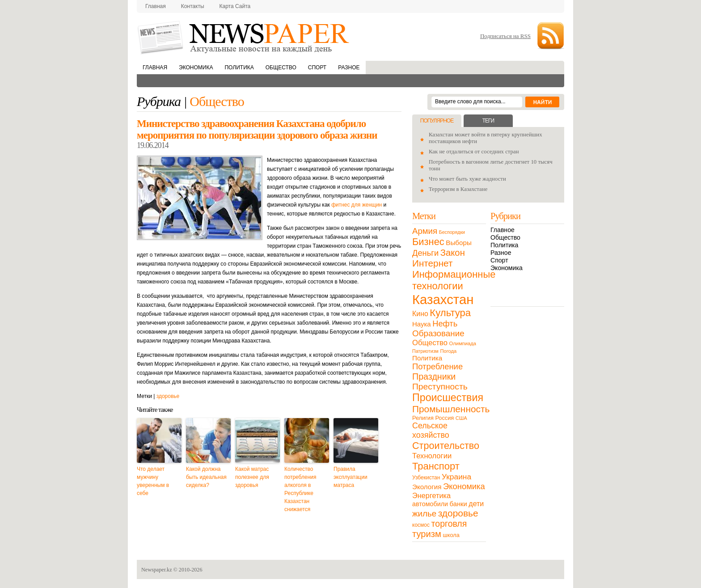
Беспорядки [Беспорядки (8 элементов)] (452, 232)
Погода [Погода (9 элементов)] (448, 351)
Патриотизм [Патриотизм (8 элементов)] (425, 351)
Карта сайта (235, 6)
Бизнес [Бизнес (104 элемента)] (428, 242)
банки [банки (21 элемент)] (458, 504)
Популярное (437, 121)
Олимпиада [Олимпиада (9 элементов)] (463, 343)
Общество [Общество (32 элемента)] (430, 343)
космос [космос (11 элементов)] (421, 525)
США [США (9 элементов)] (461, 418)
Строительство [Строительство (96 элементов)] (446, 446)
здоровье (168, 396)
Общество (281, 68)
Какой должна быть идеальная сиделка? (206, 477)
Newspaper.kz (157, 570)
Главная (156, 6)
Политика (239, 68)
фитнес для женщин (357, 205)
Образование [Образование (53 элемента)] (438, 333)
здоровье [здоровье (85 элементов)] (458, 513)
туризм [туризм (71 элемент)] (427, 534)
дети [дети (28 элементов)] (476, 504)
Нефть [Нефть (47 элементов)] (445, 324)
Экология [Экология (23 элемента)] (427, 487)
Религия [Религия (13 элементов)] (423, 418)
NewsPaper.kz (244, 37)
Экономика (196, 68)
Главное (503, 230)
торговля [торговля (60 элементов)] (449, 524)
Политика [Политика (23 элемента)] (427, 358)
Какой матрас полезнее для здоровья (252, 477)
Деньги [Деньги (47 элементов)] (425, 253)
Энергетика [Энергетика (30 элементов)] (431, 495)
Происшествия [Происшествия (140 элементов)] (448, 398)
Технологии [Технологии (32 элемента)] (432, 456)
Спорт (317, 68)
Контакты (193, 6)
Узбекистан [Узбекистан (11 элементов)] (426, 478)
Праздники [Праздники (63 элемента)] (434, 376)
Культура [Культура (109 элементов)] (450, 313)
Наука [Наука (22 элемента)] (422, 324)
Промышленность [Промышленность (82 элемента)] (451, 409)
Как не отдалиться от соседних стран (474, 152)
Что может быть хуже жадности (467, 179)
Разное (349, 68)
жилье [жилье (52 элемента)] (424, 514)
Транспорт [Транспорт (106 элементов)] (436, 466)
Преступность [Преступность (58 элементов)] (440, 387)
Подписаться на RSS (505, 36)
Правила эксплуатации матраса (350, 477)
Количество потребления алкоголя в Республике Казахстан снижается (300, 489)
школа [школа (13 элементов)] (451, 535)
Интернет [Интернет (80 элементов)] (432, 263)
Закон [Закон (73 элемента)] (453, 253)
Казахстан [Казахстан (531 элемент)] (443, 299)
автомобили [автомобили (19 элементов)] (430, 504)
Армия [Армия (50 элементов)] (425, 231)
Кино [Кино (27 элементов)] (420, 314)
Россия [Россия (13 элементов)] (444, 418)
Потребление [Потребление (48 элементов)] (437, 366)
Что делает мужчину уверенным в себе (153, 481)
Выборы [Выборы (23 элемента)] (458, 243)
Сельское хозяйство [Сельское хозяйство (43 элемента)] (431, 430)
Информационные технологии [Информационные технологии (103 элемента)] (454, 280)
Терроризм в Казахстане (458, 189)
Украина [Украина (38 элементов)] (456, 477)
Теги (488, 121)
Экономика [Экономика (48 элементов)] (464, 486)
